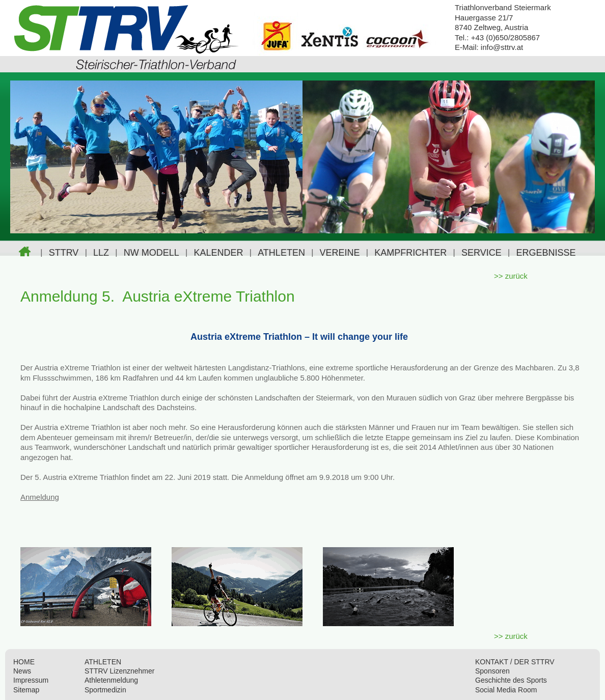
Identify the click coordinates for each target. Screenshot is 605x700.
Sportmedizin (105, 690)
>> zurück (511, 276)
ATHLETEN (281, 253)
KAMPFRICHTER (410, 253)
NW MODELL (152, 253)
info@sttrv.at (502, 47)
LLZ (101, 253)
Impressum (31, 680)
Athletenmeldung (111, 680)
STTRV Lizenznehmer (119, 671)
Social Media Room (506, 690)
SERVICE (482, 253)
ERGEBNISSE (546, 253)
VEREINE (340, 253)
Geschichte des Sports (511, 680)
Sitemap (26, 690)
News (22, 671)
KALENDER (218, 253)
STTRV (64, 253)
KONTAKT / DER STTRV (515, 662)
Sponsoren (492, 671)
